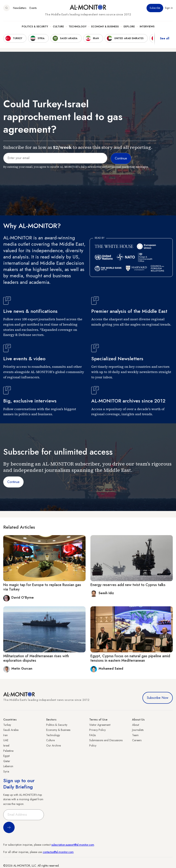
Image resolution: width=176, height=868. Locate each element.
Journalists (138, 730)
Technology (78, 27)
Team (135, 735)
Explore (129, 27)
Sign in (169, 8)
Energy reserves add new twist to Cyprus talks (128, 585)
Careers (137, 740)
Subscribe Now (158, 698)
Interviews (147, 27)
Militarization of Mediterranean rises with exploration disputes (36, 658)
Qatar (7, 761)
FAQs (92, 735)
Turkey (7, 725)
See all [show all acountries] (165, 38)
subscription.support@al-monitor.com (73, 845)
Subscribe (155, 8)
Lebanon (8, 766)
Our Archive (53, 745)
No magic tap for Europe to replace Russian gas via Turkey (42, 587)
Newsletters (20, 8)
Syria (6, 771)
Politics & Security (35, 27)
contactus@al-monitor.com (58, 852)
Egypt (6, 756)
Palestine (8, 751)
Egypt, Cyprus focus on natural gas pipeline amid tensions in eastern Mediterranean (130, 658)
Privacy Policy (97, 730)
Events (33, 8)
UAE (6, 740)
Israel (6, 745)
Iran (5, 735)
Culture (58, 27)
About (136, 725)
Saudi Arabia (11, 730)
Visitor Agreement (100, 725)
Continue (13, 482)
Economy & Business (105, 27)
